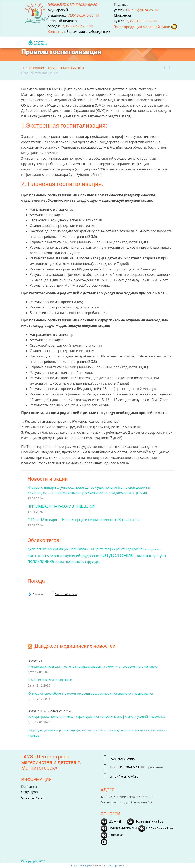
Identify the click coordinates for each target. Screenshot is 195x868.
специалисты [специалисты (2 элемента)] (75, 562)
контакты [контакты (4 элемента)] (37, 556)
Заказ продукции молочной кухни (146, 27)
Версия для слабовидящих (87, 32)
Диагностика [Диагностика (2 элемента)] (37, 549)
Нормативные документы (65, 68)
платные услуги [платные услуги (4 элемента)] (151, 556)
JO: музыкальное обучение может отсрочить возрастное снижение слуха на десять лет (90, 693)
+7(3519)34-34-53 (74, 26)
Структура (29, 792)
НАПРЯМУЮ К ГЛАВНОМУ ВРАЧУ (73, 4)
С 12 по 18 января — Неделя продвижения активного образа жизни (84, 520)
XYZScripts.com (116, 865)
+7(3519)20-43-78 (80, 15)
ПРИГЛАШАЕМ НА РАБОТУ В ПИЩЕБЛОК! (61, 506)
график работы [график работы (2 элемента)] (116, 549)
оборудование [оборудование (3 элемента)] (89, 556)
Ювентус (112, 835)
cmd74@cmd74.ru (124, 776)
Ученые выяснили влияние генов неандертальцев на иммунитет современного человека (93, 666)
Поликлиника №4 (119, 828)
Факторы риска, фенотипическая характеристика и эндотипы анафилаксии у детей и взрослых (96, 717)
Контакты (56, 32)
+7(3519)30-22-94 (138, 21)
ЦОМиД (111, 821)
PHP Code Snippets (82, 865)
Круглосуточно (123, 758)
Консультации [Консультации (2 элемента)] (58, 549)
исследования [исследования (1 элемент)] (153, 549)
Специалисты (32, 797)
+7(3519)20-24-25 (139, 10)
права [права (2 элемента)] (59, 562)
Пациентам (36, 68)
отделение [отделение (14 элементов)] (118, 555)
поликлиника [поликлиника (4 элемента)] (41, 561)
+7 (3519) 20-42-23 (124, 767)
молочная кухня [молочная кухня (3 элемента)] (61, 556)
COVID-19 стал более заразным (50, 680)
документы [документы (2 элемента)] (136, 549)
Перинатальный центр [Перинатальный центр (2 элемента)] (87, 549)
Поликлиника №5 (157, 828)
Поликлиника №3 (145, 821)
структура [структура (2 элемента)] (92, 562)
